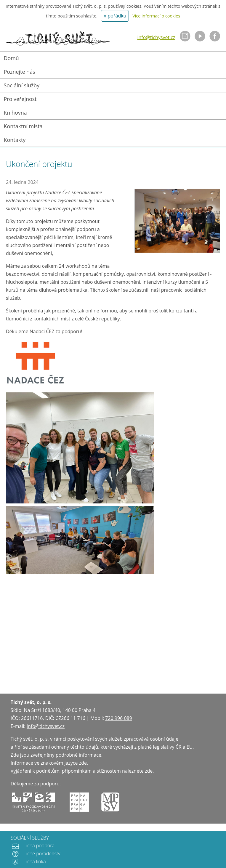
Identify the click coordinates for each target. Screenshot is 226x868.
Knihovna (15, 113)
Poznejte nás (20, 72)
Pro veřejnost (20, 99)
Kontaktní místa (23, 126)
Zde (15, 755)
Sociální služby (22, 85)
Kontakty (15, 140)
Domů (11, 58)
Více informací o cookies (156, 16)
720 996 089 (119, 718)
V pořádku (115, 16)
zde (83, 763)
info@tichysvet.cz (156, 37)
